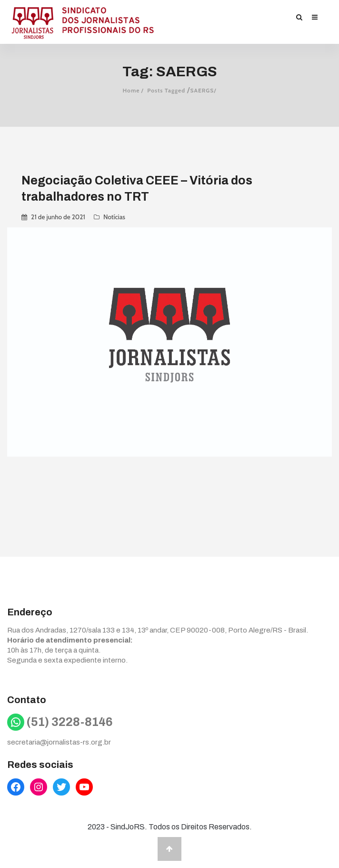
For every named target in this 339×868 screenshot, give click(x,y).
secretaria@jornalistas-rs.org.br (59, 742)
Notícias (114, 217)
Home (131, 90)
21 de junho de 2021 (58, 217)
